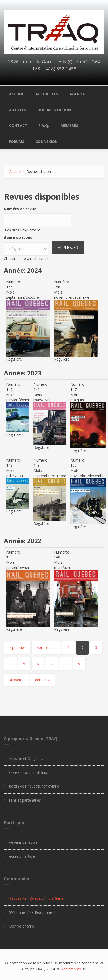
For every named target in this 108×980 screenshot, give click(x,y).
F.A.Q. (44, 126)
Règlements (71, 969)
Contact (18, 126)
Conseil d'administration (29, 772)
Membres (69, 126)
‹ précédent (46, 647)
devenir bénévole (23, 842)
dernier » (42, 680)
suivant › (16, 680)
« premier (17, 647)
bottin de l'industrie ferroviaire (34, 786)
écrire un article (22, 856)
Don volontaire (22, 926)
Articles (18, 110)
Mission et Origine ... (26, 759)
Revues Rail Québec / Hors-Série (36, 898)
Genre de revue (18, 238)
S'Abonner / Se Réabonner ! (32, 912)
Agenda (77, 94)
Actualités (47, 94)
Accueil (17, 94)
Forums (17, 141)
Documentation (54, 110)
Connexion (47, 141)
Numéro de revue (20, 209)
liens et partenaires (25, 800)
